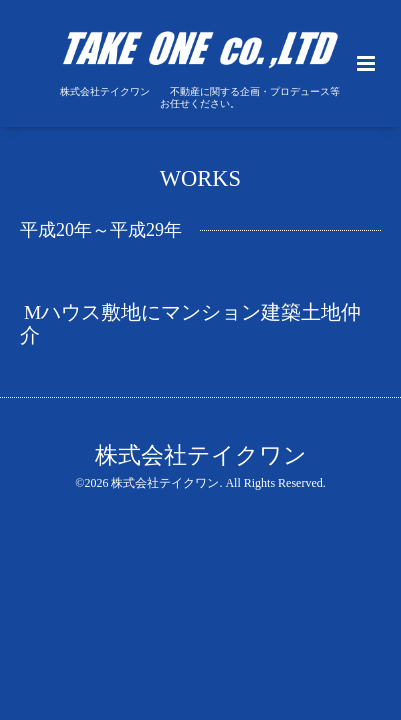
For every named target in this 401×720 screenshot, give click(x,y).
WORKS (200, 177)
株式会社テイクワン (201, 455)
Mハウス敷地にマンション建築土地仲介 (190, 323)
